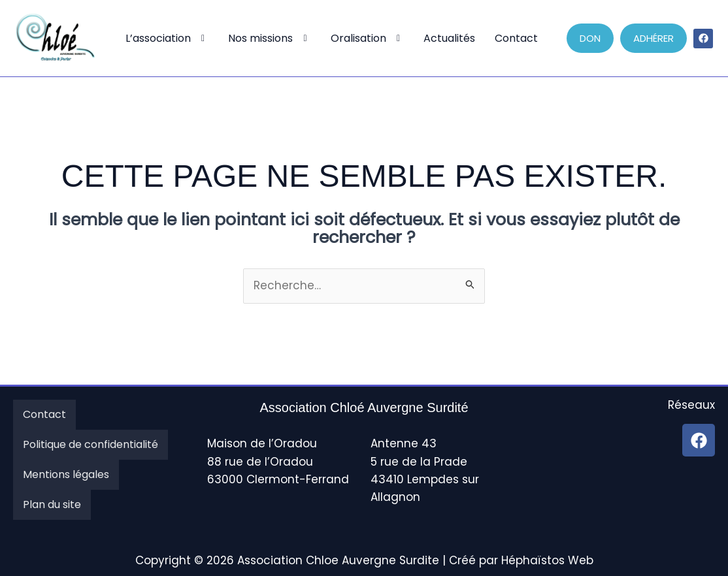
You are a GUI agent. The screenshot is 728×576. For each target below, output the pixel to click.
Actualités (449, 38)
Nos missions (270, 38)
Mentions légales (66, 474)
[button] (167, 39)
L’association (167, 38)
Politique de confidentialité (91, 444)
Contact (516, 38)
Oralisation (368, 38)
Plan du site (52, 504)
